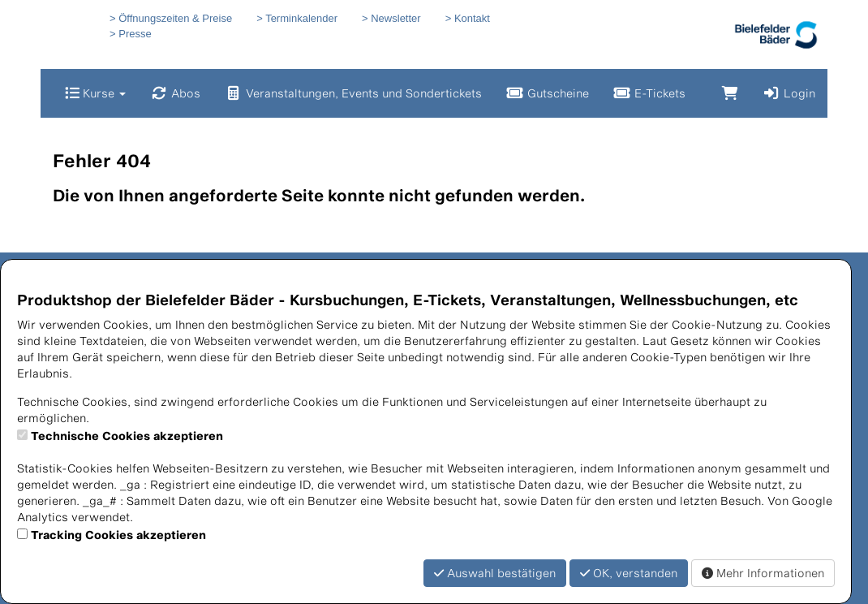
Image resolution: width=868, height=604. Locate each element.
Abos (175, 93)
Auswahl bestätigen (495, 573)
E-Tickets (649, 93)
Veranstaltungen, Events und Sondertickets (353, 93)
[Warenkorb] (730, 93)
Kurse (95, 93)
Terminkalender (301, 18)
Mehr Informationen (763, 573)
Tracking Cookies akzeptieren (118, 535)
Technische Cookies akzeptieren (127, 436)
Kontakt (472, 18)
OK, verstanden (629, 573)
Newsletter (395, 18)
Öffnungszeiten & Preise (175, 18)
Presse (135, 34)
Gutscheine (548, 93)
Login (789, 93)
